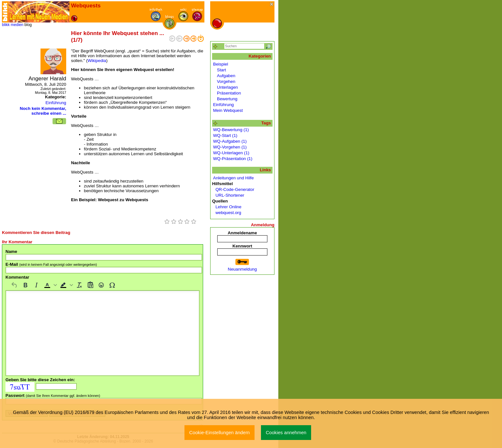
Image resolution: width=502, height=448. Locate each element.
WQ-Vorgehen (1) (230, 147)
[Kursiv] (36, 285)
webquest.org (227, 213)
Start (221, 70)
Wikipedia (97, 61)
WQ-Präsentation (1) (233, 159)
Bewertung (227, 99)
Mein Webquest (228, 110)
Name (11, 251)
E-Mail (51, 264)
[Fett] (25, 285)
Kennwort (242, 246)
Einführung (56, 103)
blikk (6, 25)
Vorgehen (226, 81)
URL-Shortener (229, 195)
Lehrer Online (227, 207)
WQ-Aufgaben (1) (230, 141)
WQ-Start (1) (225, 135)
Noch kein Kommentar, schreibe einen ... (43, 111)
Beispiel (221, 64)
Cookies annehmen (286, 433)
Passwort (53, 395)
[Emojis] (101, 285)
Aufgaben (226, 76)
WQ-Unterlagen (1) (231, 153)
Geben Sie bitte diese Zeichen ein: (40, 380)
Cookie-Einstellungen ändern (220, 433)
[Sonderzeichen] (112, 285)
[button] (50, 285)
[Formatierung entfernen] (79, 285)
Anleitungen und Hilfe (233, 178)
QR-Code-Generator (234, 189)
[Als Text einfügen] (90, 285)
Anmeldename (242, 233)
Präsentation (229, 93)
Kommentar (17, 277)
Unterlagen (227, 87)
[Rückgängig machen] (14, 285)
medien (17, 25)
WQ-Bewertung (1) (231, 130)
